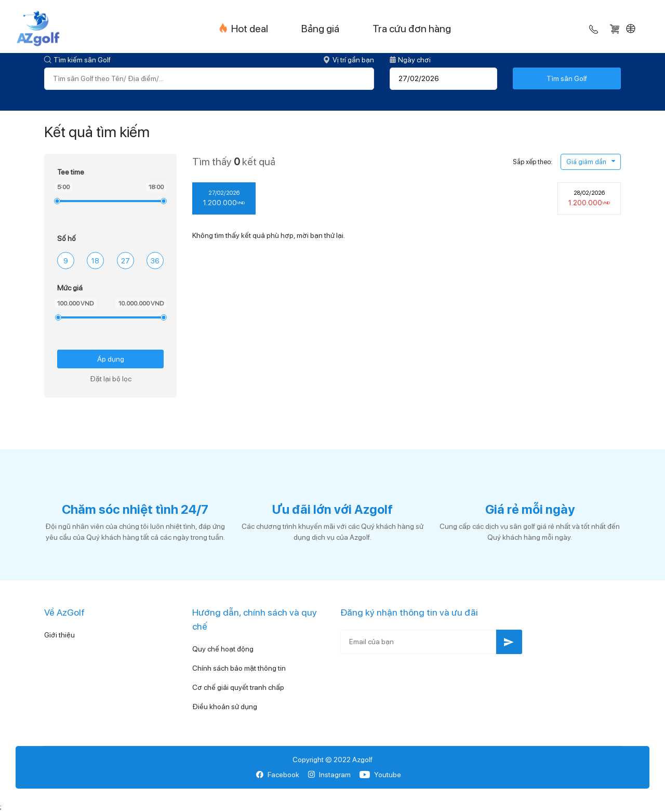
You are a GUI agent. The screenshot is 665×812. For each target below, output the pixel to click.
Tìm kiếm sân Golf (77, 60)
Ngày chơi (410, 60)
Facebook (278, 775)
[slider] (57, 201)
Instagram (329, 775)
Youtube (380, 775)
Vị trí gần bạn (349, 60)
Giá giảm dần (591, 162)
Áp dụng (111, 359)
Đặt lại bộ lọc (111, 379)
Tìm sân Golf (567, 78)
